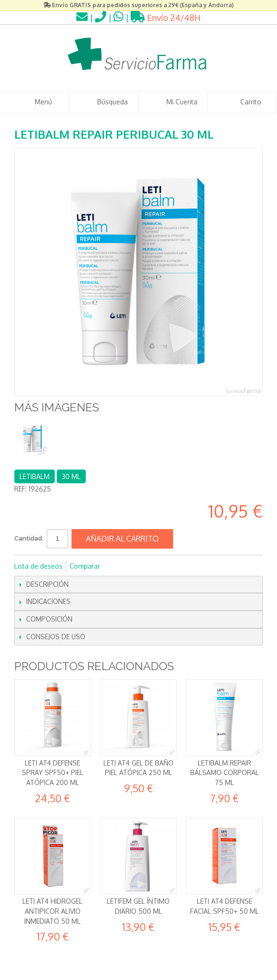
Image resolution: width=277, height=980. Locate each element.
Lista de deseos (38, 566)
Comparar (85, 566)
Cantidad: (29, 538)
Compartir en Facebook (120, 566)
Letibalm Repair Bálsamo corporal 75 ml (225, 773)
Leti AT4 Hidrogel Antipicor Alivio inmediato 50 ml (52, 911)
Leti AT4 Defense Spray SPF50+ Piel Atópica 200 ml (53, 773)
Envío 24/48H (166, 18)
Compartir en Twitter (139, 566)
